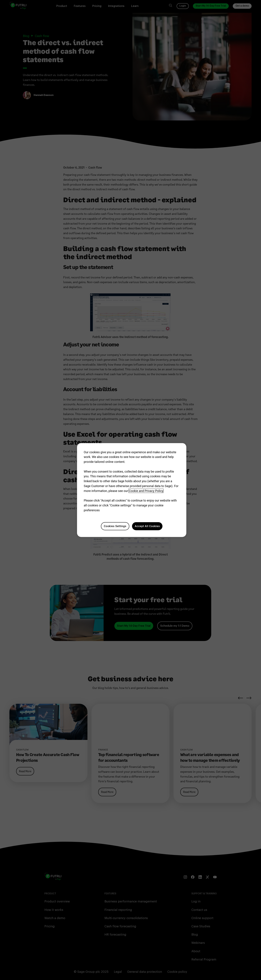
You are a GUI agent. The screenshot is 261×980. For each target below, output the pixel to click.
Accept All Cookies (147, 526)
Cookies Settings (115, 526)
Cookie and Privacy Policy (146, 491)
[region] (132, 490)
